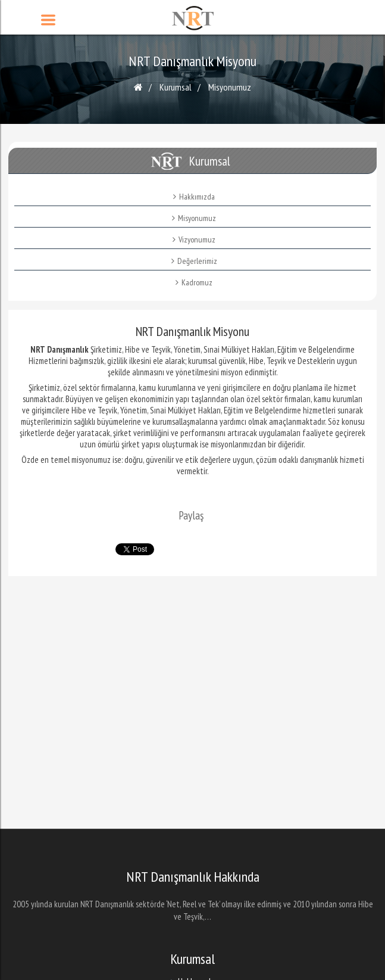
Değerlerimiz (194, 261)
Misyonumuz (230, 87)
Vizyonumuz (194, 239)
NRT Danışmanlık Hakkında (193, 877)
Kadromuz (194, 282)
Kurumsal (176, 87)
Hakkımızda (194, 197)
